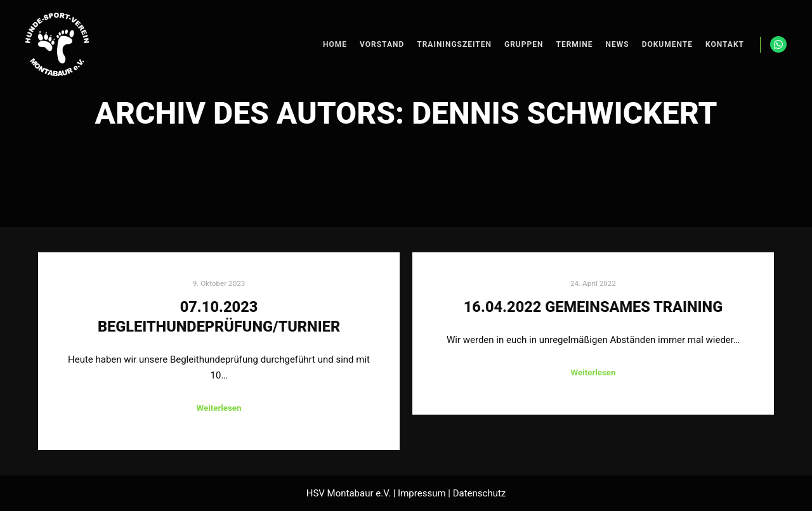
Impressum (422, 493)
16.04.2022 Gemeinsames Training (593, 307)
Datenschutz (480, 493)
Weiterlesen (219, 408)
